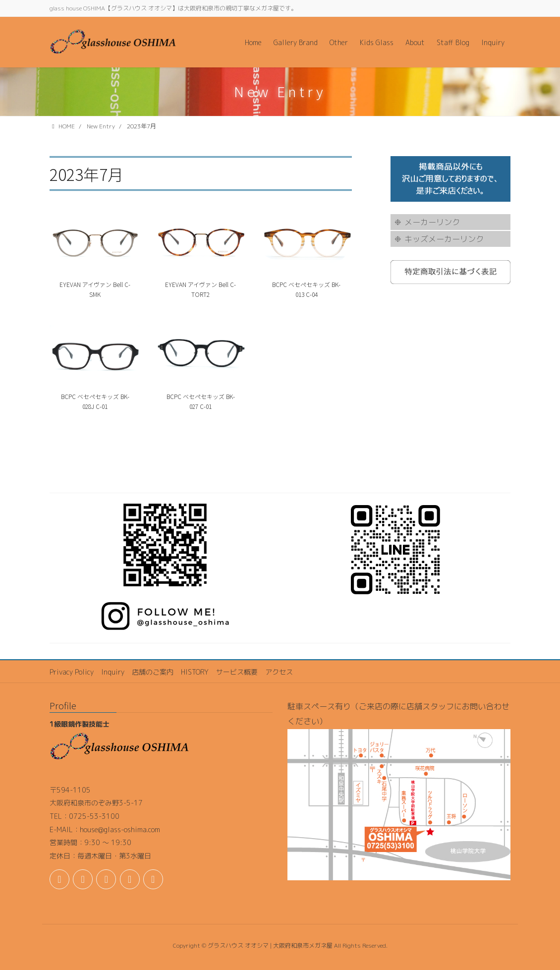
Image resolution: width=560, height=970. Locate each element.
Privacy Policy (72, 672)
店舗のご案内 (153, 672)
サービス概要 (237, 672)
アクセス (279, 672)
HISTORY (195, 672)
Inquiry (113, 672)
